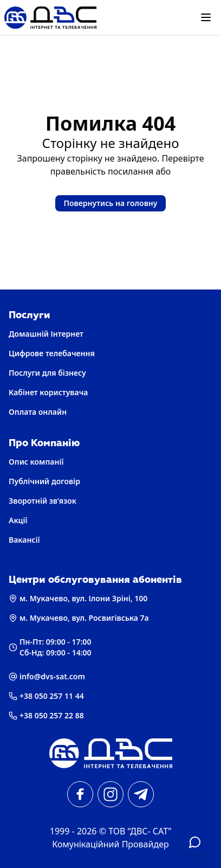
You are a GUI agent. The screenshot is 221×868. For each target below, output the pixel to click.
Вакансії (24, 540)
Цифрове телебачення (52, 353)
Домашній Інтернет (46, 334)
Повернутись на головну (111, 203)
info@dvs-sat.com (47, 676)
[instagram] (110, 794)
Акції (18, 520)
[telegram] (141, 794)
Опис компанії (36, 462)
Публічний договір (44, 481)
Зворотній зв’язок (43, 501)
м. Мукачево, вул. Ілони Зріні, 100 (78, 598)
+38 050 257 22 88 (46, 715)
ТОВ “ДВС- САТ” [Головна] (140, 831)
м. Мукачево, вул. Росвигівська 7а (79, 618)
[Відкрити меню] (206, 17)
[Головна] (110, 753)
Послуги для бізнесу (47, 373)
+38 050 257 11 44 (46, 696)
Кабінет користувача (48, 392)
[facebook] (80, 794)
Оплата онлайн (38, 412)
